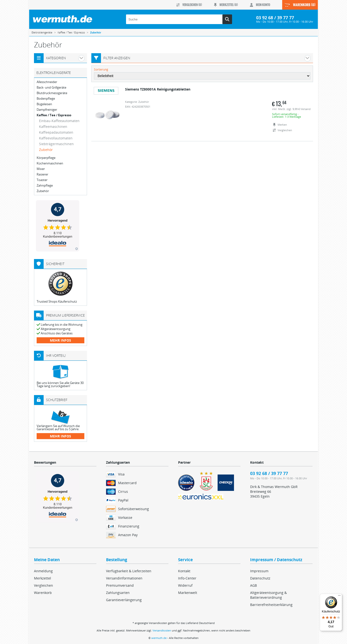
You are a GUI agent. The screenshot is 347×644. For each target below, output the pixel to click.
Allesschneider (47, 82)
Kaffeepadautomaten (56, 132)
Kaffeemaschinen (53, 127)
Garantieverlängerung (124, 600)
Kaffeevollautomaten (56, 138)
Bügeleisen (44, 104)
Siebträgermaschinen (56, 144)
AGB (254, 585)
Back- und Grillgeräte (51, 88)
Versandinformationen (124, 578)
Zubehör (46, 150)
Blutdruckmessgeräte (52, 93)
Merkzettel (43, 578)
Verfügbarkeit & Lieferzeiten (129, 571)
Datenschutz (260, 578)
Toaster (42, 180)
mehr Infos (60, 340)
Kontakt (184, 571)
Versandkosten (162, 630)
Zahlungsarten (118, 593)
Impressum (259, 571)
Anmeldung (43, 571)
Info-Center (187, 578)
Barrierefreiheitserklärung (271, 605)
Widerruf (185, 585)
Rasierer (42, 174)
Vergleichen (43, 585)
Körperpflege (46, 158)
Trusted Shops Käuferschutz (57, 301)
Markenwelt (188, 593)
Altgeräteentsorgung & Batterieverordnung (268, 595)
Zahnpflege (45, 185)
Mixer (41, 169)
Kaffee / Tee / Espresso (54, 115)
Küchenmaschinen (50, 163)
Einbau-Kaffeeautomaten (59, 121)
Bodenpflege (46, 99)
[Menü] (339, 597)
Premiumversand (120, 585)
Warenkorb (43, 593)
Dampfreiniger (47, 110)
